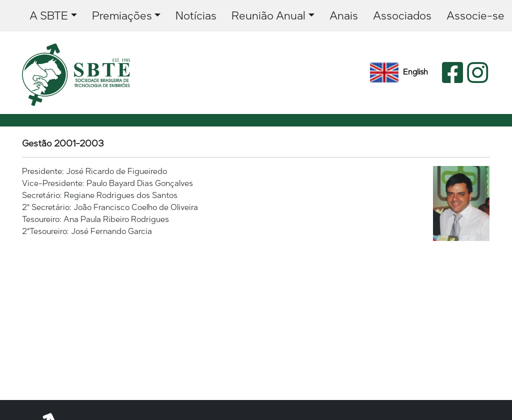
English (399, 72)
